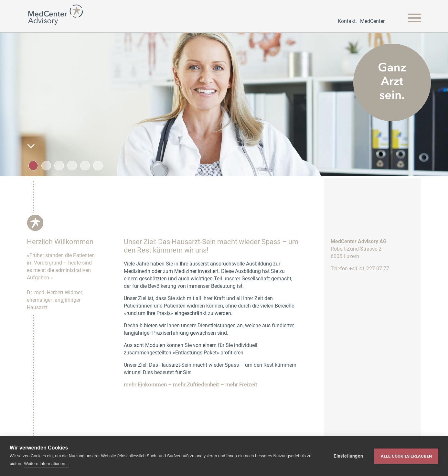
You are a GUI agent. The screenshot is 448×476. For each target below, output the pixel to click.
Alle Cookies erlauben (406, 456)
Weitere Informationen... (46, 464)
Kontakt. (347, 21)
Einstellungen (348, 456)
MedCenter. (373, 21)
